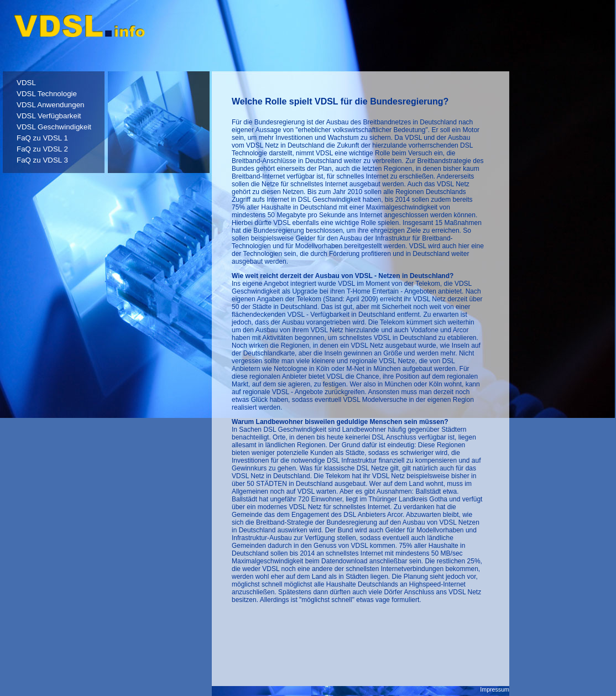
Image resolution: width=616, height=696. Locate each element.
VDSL (26, 83)
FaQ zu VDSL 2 (42, 149)
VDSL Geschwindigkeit (54, 127)
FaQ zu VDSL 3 (42, 160)
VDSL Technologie (47, 94)
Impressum (495, 689)
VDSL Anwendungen (51, 105)
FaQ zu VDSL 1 (42, 138)
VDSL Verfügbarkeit (49, 116)
